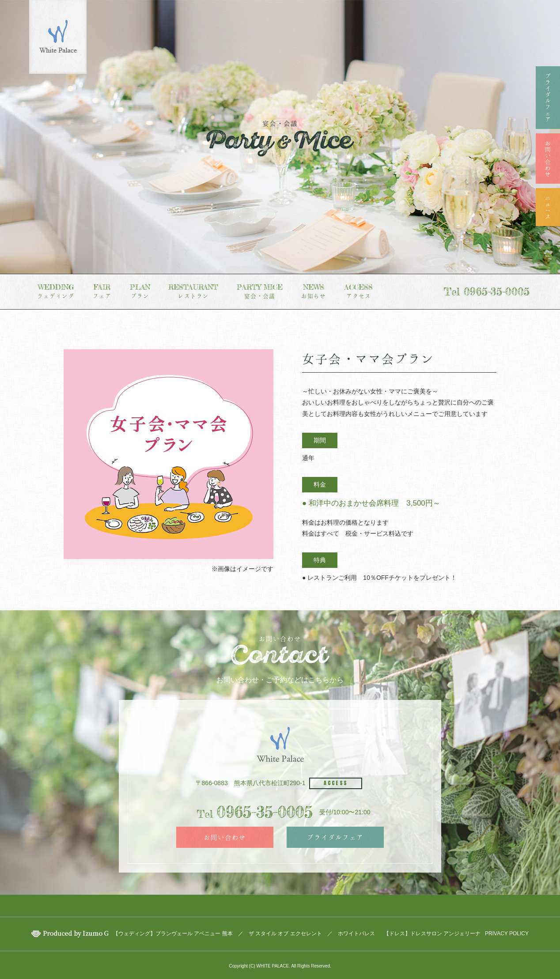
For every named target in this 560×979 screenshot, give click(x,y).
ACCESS (336, 783)
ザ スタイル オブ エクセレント (285, 934)
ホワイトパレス (356, 934)
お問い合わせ (225, 837)
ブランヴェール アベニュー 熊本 (194, 934)
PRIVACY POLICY (507, 934)
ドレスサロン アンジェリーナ (445, 934)
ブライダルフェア (335, 837)
